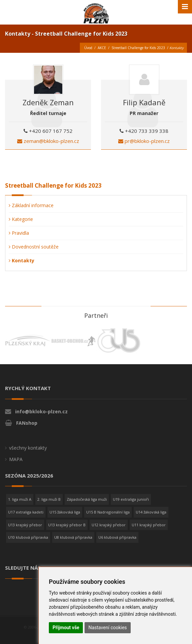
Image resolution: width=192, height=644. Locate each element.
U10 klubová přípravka (28, 537)
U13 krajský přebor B (67, 525)
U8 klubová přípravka (73, 537)
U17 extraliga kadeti (26, 512)
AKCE (102, 48)
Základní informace (31, 205)
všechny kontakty (28, 448)
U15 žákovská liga (65, 512)
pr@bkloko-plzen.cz (144, 141)
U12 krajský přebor (109, 525)
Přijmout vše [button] (66, 628)
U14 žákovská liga (151, 512)
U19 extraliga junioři (131, 499)
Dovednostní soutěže (34, 247)
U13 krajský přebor (25, 525)
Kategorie (21, 219)
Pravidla (19, 233)
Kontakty (22, 260)
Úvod (88, 48)
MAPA (16, 459)
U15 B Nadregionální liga (108, 512)
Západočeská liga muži (87, 499)
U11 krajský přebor (149, 525)
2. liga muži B (49, 499)
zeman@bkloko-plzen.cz (48, 141)
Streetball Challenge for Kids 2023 (138, 48)
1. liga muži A (20, 499)
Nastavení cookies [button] (107, 628)
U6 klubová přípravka (117, 537)
